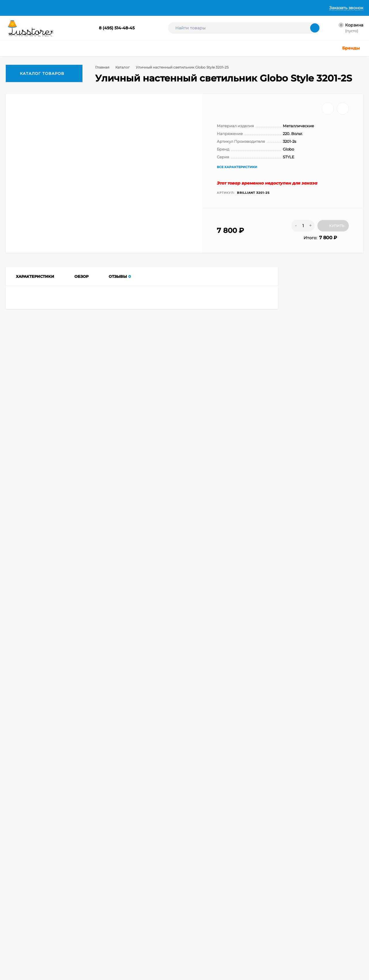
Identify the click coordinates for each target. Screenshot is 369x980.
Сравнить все (113, 645)
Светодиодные (179, 921)
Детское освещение (135, 921)
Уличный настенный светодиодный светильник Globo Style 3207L (44, 743)
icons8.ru (312, 893)
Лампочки (174, 928)
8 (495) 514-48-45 (117, 28)
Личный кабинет (76, 899)
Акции (171, 950)
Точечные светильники (138, 906)
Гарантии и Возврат (135, 8)
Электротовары (179, 942)
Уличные (125, 914)
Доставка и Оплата (85, 8)
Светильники (129, 899)
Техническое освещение (139, 928)
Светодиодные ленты (137, 935)
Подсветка (175, 914)
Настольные (176, 892)
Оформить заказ (76, 906)
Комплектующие (180, 935)
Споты (171, 899)
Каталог (124, 67)
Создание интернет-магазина (247, 919)
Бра (121, 954)
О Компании (44, 8)
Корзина (69, 892)
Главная (14, 8)
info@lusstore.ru (64, 849)
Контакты (175, 8)
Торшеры (173, 906)
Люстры (124, 892)
